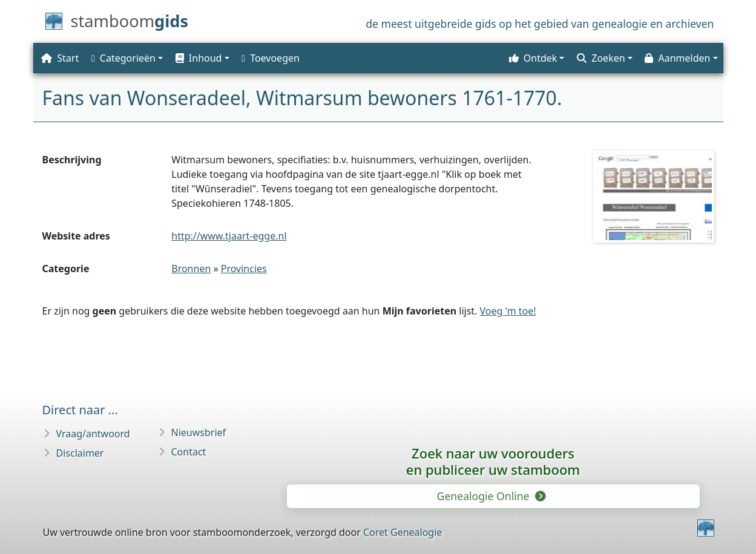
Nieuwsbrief (199, 432)
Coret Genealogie (403, 532)
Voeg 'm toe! (508, 311)
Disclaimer (80, 453)
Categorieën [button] (123, 58)
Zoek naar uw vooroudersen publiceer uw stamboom (493, 461)
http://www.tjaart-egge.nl (229, 236)
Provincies (244, 269)
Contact (189, 452)
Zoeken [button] (601, 58)
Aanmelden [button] (677, 58)
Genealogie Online (491, 496)
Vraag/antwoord (93, 434)
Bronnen (191, 269)
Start (60, 58)
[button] (201, 58)
